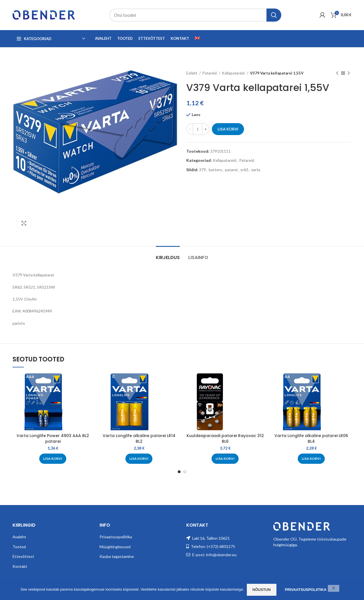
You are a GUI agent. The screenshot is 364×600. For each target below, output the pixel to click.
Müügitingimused (115, 547)
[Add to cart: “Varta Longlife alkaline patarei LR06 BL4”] (311, 459)
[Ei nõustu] (334, 588)
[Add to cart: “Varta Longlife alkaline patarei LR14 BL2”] (139, 459)
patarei (231, 170)
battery (215, 170)
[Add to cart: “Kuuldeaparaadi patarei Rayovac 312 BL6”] (225, 459)
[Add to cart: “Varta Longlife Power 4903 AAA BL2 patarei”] (53, 459)
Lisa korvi (228, 129)
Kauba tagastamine (117, 556)
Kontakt (20, 566)
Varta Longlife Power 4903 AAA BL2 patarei (53, 438)
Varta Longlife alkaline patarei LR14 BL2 (139, 438)
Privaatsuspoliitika (116, 537)
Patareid (210, 73)
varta (256, 170)
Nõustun (262, 590)
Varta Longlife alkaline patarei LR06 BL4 (311, 438)
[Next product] (349, 73)
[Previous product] (337, 73)
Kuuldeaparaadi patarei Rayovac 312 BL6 (225, 438)
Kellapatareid (234, 73)
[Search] (195, 15)
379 (202, 170)
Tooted (19, 547)
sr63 (244, 170)
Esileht (192, 73)
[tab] (168, 255)
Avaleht (19, 537)
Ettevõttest (23, 556)
